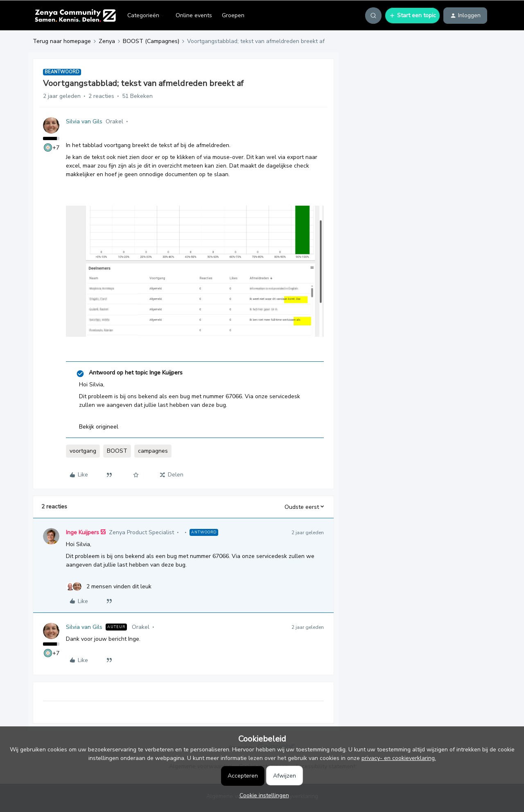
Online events (194, 15)
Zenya (107, 41)
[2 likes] (109, 586)
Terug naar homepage (62, 41)
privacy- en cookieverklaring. (399, 758)
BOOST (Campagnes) (151, 41)
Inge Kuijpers (82, 532)
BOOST (117, 451)
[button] (412, 16)
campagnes (153, 451)
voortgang (83, 451)
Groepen (233, 15)
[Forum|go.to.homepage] (75, 16)
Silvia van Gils (84, 121)
